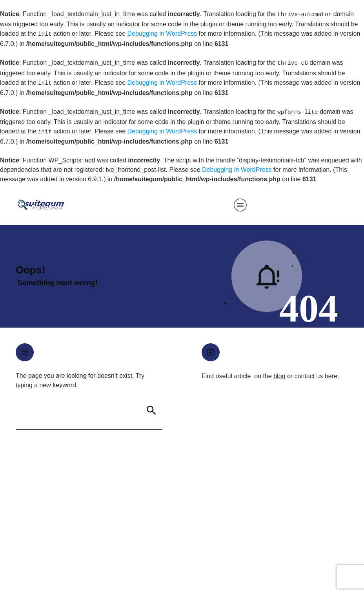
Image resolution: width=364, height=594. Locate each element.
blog (279, 376)
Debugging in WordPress (162, 34)
